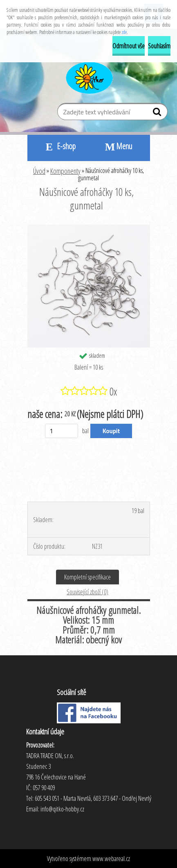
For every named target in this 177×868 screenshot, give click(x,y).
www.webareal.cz (111, 859)
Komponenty (65, 171)
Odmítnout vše (129, 46)
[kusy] (62, 431)
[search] (158, 114)
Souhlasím (159, 46)
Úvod (39, 171)
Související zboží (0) (87, 592)
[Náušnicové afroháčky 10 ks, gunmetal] (89, 228)
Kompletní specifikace (87, 577)
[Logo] (88, 77)
